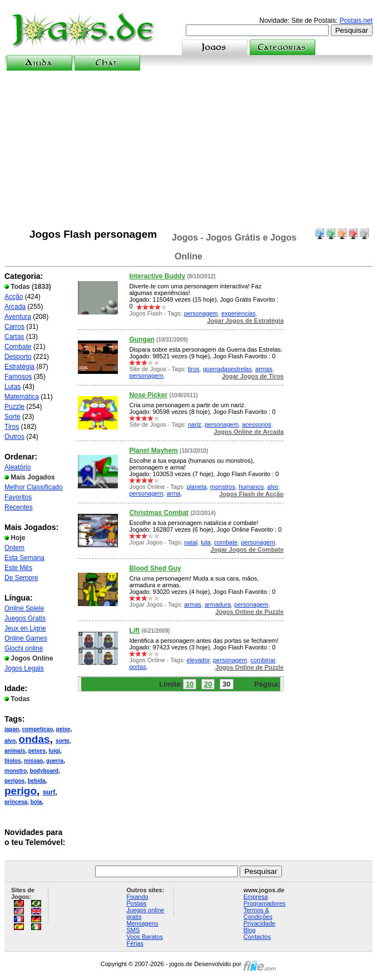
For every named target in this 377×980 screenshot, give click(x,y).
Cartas (14, 337)
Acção (14, 297)
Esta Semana (24, 558)
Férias (135, 943)
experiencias (239, 313)
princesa (16, 802)
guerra (55, 761)
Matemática (22, 397)
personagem (201, 313)
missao (33, 761)
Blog (250, 930)
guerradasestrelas (227, 369)
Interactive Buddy (157, 276)
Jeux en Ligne (25, 628)
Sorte (13, 417)
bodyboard (44, 771)
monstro (16, 771)
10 (190, 684)
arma (174, 493)
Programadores (265, 903)
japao (12, 729)
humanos (251, 487)
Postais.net (356, 21)
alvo (10, 741)
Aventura (18, 317)
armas (264, 369)
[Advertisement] (189, 149)
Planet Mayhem (153, 451)
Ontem (14, 548)
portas (138, 667)
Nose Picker (148, 395)
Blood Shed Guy (155, 568)
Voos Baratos (145, 937)
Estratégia (19, 367)
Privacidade (259, 923)
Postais (137, 903)
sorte (62, 741)
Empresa (256, 897)
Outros (14, 437)
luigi (55, 751)
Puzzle (14, 407)
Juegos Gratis (25, 618)
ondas (34, 739)
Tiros (12, 427)
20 (208, 684)
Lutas (13, 387)
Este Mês (18, 568)
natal (191, 542)
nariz (195, 424)
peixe (63, 729)
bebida (37, 781)
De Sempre (21, 578)
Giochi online (24, 648)
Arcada (15, 307)
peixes (37, 751)
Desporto (18, 357)
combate (226, 542)
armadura (218, 604)
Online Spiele (24, 608)
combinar (263, 660)
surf (49, 792)
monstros (223, 487)
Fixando (138, 897)
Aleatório (18, 467)
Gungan (142, 339)
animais (15, 751)
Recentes (19, 507)
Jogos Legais (24, 668)
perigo (21, 791)
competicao (38, 729)
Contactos (257, 937)
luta (206, 542)
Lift (134, 631)
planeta (197, 487)
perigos (14, 781)
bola (36, 802)
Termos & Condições (258, 913)
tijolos (13, 761)
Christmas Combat (159, 513)
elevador (199, 660)
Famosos (18, 377)
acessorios (257, 424)
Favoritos (18, 497)
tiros (194, 369)
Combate (18, 347)
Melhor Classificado (34, 487)
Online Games (26, 638)
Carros (14, 327)
